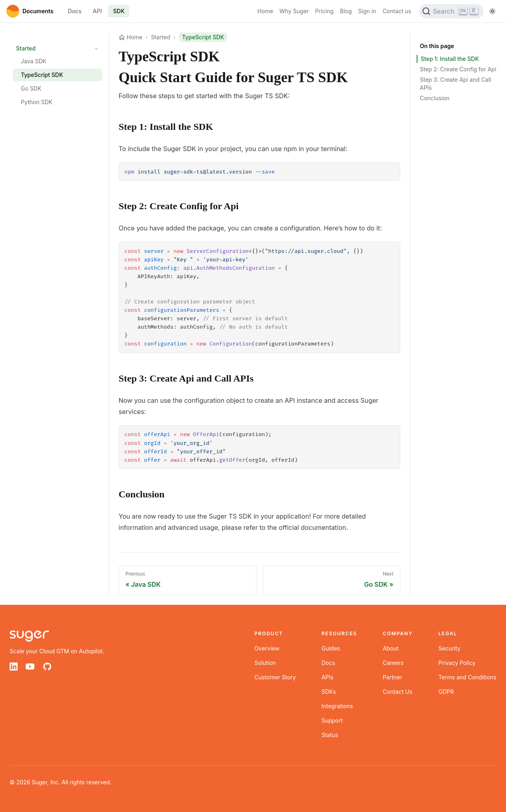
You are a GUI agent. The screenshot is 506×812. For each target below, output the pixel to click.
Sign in (367, 11)
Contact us (397, 11)
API (98, 11)
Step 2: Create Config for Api (458, 69)
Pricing (325, 11)
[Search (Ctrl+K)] (451, 11)
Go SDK (31, 88)
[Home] (30, 11)
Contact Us (397, 692)
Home (265, 11)
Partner (392, 677)
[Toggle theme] (492, 11)
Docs (75, 11)
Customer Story (275, 677)
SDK (119, 11)
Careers (393, 663)
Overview (267, 648)
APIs (327, 677)
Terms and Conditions (467, 677)
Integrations (337, 706)
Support (332, 720)
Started (26, 48)
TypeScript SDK (42, 75)
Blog (346, 11)
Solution (265, 663)
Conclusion (435, 98)
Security (449, 648)
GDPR (446, 692)
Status (330, 735)
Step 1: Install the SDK (450, 59)
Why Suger (294, 11)
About (390, 648)
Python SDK (37, 102)
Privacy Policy (457, 663)
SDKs (329, 692)
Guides (331, 648)
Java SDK (34, 61)
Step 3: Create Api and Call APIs (456, 84)
